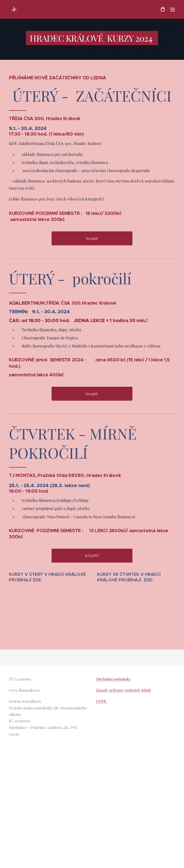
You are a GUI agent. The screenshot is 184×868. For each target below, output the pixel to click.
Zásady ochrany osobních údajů (123, 690)
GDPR (102, 701)
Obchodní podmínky (114, 679)
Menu (173, 10)
